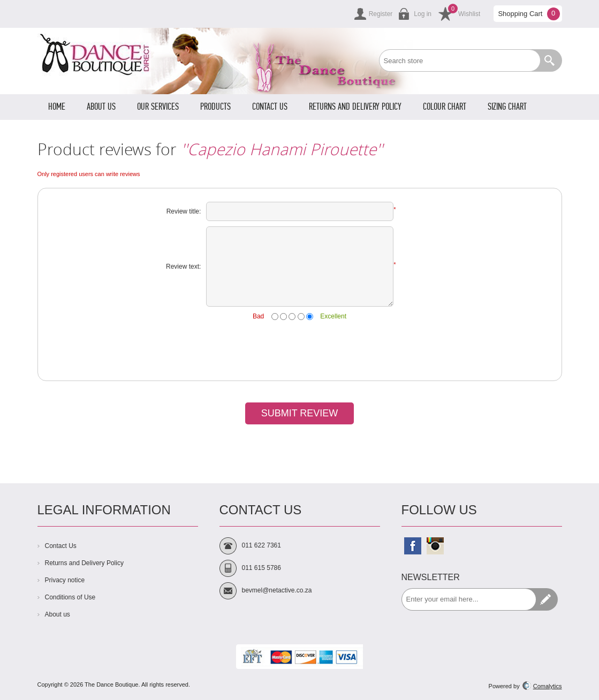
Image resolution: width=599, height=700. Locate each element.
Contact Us (61, 546)
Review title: (184, 211)
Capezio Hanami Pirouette (282, 149)
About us (58, 614)
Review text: (183, 267)
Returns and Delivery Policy (84, 563)
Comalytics (542, 686)
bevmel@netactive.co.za (277, 590)
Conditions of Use (70, 597)
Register (381, 14)
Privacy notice (65, 580)
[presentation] (300, 349)
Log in (423, 14)
